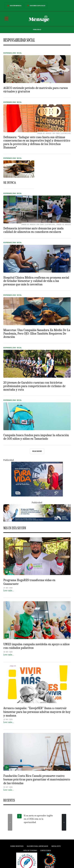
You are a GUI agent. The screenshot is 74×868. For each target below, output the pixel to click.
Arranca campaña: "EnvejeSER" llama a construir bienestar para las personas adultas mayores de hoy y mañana (37, 712)
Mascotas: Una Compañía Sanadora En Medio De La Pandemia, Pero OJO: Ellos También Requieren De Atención (37, 334)
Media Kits (56, 846)
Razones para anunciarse (37, 846)
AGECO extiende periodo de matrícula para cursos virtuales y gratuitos (36, 90)
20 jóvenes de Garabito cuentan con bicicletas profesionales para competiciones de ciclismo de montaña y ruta (34, 386)
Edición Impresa (14, 6)
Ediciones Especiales (36, 6)
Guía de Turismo (30, 850)
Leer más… (9, 591)
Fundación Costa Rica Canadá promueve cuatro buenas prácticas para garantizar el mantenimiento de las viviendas (37, 779)
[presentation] (10, 822)
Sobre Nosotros (17, 846)
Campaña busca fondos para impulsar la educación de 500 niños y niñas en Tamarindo (36, 437)
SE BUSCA (10, 183)
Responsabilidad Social (13, 53)
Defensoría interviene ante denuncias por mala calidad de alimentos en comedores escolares (33, 230)
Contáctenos (46, 850)
